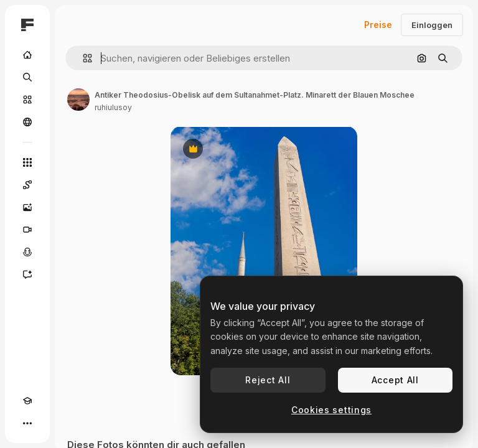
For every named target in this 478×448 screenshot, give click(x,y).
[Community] (27, 122)
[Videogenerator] (27, 230)
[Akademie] (27, 401)
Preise (378, 25)
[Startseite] (27, 55)
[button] (82, 58)
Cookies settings (331, 410)
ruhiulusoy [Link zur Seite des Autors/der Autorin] (113, 107)
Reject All (268, 380)
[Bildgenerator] (27, 207)
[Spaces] (27, 185)
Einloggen (432, 25)
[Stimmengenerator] (27, 252)
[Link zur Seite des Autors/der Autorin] (78, 100)
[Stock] (27, 100)
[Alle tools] (27, 162)
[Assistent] (27, 274)
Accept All (395, 380)
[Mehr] (27, 423)
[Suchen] (27, 77)
